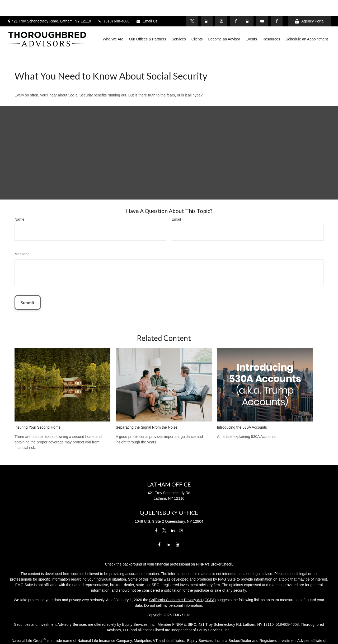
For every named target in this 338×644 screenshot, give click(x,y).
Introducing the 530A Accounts (242, 404)
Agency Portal (309, 5)
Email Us (147, 5)
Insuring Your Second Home (37, 404)
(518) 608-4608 (114, 5)
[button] (113, 23)
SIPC (192, 600)
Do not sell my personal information (173, 581)
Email (176, 196)
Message (22, 230)
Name (19, 196)
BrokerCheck (221, 540)
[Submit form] (28, 279)
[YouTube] (262, 5)
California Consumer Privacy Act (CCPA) (182, 576)
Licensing (169, 632)
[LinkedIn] (248, 5)
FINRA (178, 600)
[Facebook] (277, 5)
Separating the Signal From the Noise (146, 404)
